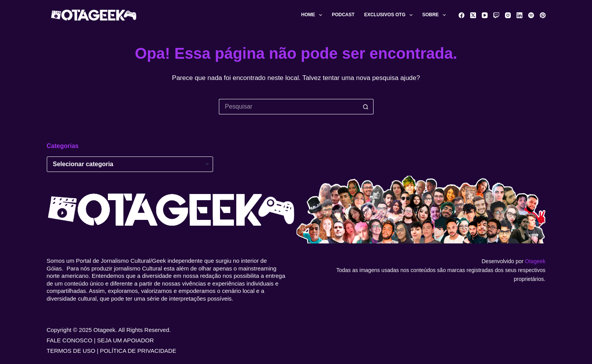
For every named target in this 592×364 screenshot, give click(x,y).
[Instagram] (508, 15)
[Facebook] (461, 15)
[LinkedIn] (519, 15)
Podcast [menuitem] (343, 15)
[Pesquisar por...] (288, 107)
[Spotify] (531, 15)
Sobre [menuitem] (436, 15)
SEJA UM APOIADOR (125, 340)
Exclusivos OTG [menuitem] (390, 15)
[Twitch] (496, 15)
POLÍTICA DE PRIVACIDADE (138, 351)
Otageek (535, 261)
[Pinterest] (543, 15)
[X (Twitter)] (473, 15)
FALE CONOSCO (70, 340)
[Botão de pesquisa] (366, 107)
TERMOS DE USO (71, 351)
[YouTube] (485, 15)
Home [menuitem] (313, 15)
